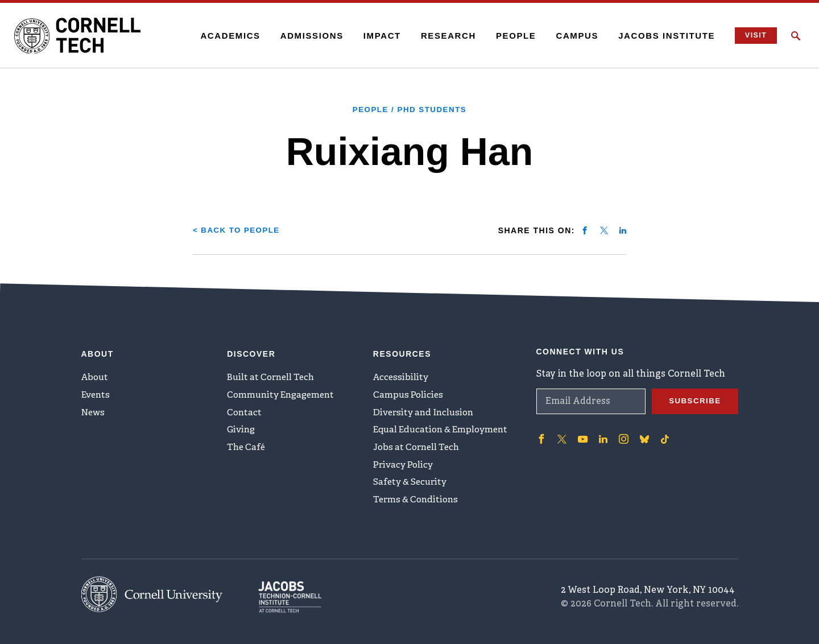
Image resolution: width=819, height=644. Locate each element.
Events (97, 393)
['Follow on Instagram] (622, 434)
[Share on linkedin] (623, 230)
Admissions (307, 36)
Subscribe (694, 397)
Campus (572, 36)
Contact (245, 411)
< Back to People (238, 230)
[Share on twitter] (604, 230)
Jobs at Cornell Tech (419, 449)
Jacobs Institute (662, 36)
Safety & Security (412, 486)
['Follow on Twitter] (561, 434)
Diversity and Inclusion (426, 411)
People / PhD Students (410, 109)
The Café (247, 449)
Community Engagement (284, 393)
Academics (226, 36)
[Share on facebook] (585, 230)
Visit (753, 36)
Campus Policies (409, 393)
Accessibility (402, 374)
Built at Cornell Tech (273, 374)
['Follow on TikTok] (663, 434)
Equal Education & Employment (444, 430)
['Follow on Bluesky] (642, 434)
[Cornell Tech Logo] (85, 36)
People (511, 36)
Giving (242, 430)
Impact (377, 36)
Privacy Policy (404, 468)
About (96, 374)
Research (443, 36)
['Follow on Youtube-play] (582, 434)
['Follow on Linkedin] (602, 434)
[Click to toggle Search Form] (796, 36)
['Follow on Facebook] (541, 434)
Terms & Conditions (418, 505)
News (94, 411)
